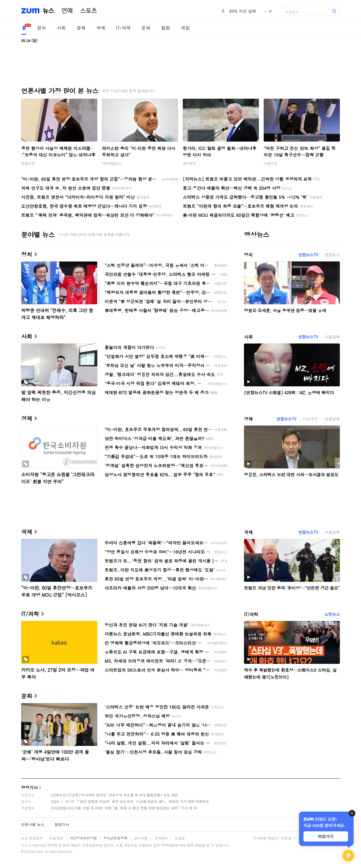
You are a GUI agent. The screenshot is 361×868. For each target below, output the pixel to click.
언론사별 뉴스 (33, 824)
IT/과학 (123, 28)
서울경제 (332, 337)
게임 (185, 28)
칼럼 (166, 28)
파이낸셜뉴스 (112, 163)
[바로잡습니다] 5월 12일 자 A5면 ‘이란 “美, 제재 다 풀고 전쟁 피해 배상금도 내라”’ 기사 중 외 (124, 808)
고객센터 (161, 838)
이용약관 (56, 838)
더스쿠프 (310, 419)
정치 (41, 28)
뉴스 (49, 11)
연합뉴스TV (308, 255)
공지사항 (141, 838)
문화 (146, 28)
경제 (81, 28)
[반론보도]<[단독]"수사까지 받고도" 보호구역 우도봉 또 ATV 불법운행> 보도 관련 (114, 795)
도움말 (180, 838)
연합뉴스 (332, 255)
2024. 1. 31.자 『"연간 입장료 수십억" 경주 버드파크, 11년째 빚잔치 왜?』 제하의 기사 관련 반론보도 (130, 801)
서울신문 (270, 163)
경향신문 (28, 163)
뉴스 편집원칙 (32, 838)
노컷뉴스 (332, 614)
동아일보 (190, 163)
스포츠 (89, 11)
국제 (101, 28)
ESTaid (30, 852)
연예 (67, 11)
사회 (61, 28)
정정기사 (29, 787)
